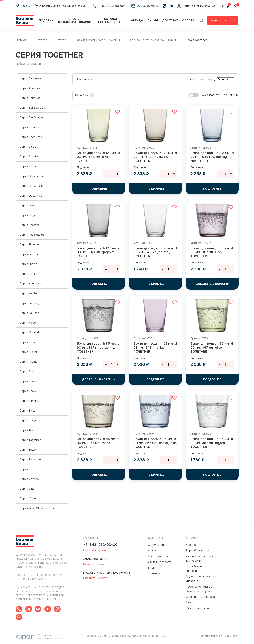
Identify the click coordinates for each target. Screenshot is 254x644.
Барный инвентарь (198, 551)
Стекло (61, 40)
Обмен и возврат (159, 562)
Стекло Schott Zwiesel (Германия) (98, 40)
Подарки (46, 20)
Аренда (137, 20)
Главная (21, 40)
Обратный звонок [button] (95, 550)
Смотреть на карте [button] (96, 578)
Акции (153, 20)
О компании (156, 545)
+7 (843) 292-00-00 (100, 545)
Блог (151, 568)
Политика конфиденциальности (218, 636)
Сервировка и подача (200, 597)
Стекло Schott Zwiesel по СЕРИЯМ (153, 40)
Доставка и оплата (178, 20)
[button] (201, 20)
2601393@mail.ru (95, 559)
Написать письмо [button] (94, 564)
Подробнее (99, 189)
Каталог (41, 40)
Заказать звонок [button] (223, 20)
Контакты (154, 573)
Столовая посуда (197, 608)
